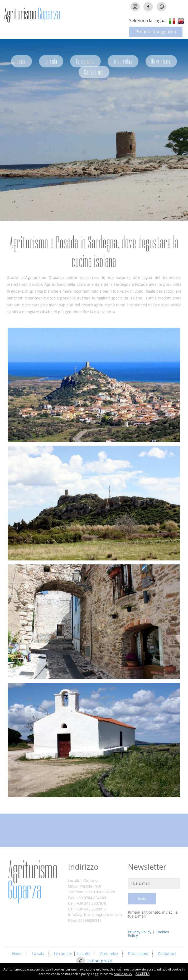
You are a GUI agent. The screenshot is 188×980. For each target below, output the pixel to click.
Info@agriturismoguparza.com (95, 915)
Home (21, 61)
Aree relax (123, 61)
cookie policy (123, 974)
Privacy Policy (140, 932)
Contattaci (94, 72)
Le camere (86, 61)
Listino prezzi (99, 961)
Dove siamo (161, 61)
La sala (51, 61)
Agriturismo (33, 880)
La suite (83, 954)
